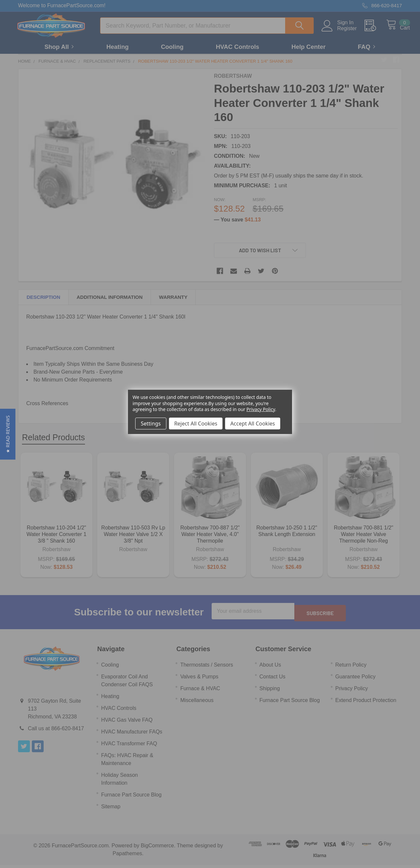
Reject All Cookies (196, 424)
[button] (8, 434)
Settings (151, 424)
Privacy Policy (261, 409)
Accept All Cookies (253, 424)
